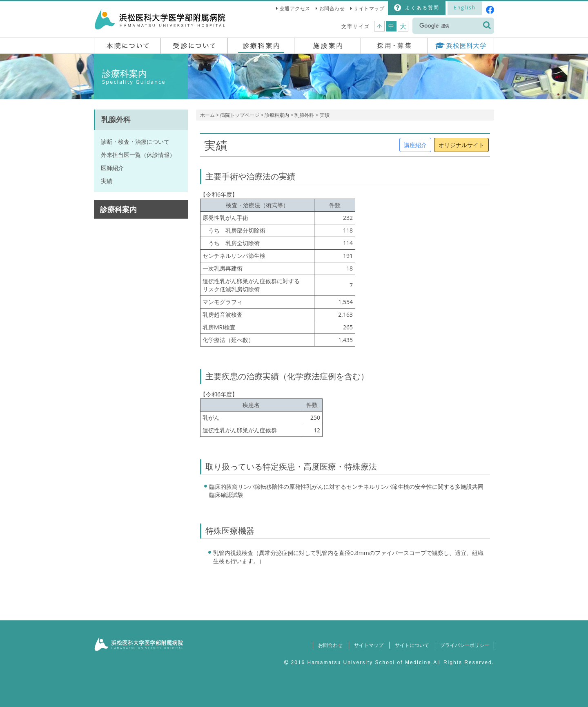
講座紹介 (415, 145)
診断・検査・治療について (135, 142)
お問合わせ (332, 8)
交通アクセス (295, 8)
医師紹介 (112, 168)
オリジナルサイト (461, 145)
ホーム (207, 115)
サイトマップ (369, 8)
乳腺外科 (304, 115)
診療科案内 (277, 115)
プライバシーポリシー (464, 645)
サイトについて (411, 645)
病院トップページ (240, 115)
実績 (107, 181)
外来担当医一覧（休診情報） (138, 155)
